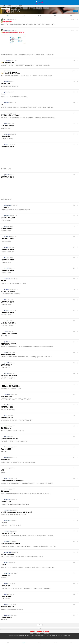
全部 (8, 16)
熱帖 (71, 16)
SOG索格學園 (46, 634)
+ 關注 (76, 11)
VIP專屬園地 (10, 6)
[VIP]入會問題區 (18, 6)
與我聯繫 (38, 634)
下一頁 (40, 628)
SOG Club (22, 635)
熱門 (39, 16)
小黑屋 (31, 634)
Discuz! (66, 635)
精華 (55, 16)
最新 (24, 16)
